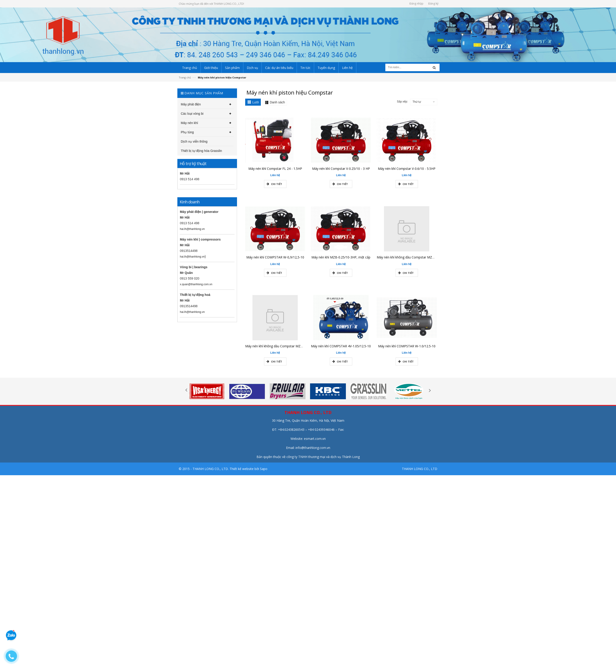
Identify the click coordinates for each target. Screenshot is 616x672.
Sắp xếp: (402, 102)
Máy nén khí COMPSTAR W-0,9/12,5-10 (275, 260)
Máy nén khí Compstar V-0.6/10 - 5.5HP (407, 171)
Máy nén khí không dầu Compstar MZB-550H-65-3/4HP (286, 348)
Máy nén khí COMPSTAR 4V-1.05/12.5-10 (341, 348)
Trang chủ (185, 77)
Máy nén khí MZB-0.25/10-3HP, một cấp (341, 260)
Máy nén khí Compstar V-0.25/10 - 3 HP (341, 171)
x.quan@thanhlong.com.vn (194, 284)
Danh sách (277, 102)
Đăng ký (433, 4)
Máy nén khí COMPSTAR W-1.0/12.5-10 (407, 348)
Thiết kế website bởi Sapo (248, 469)
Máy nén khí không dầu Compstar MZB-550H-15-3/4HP (417, 260)
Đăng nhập (416, 4)
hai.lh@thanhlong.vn (190, 229)
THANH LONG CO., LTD (420, 469)
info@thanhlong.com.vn (313, 448)
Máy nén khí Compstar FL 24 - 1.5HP (275, 171)
